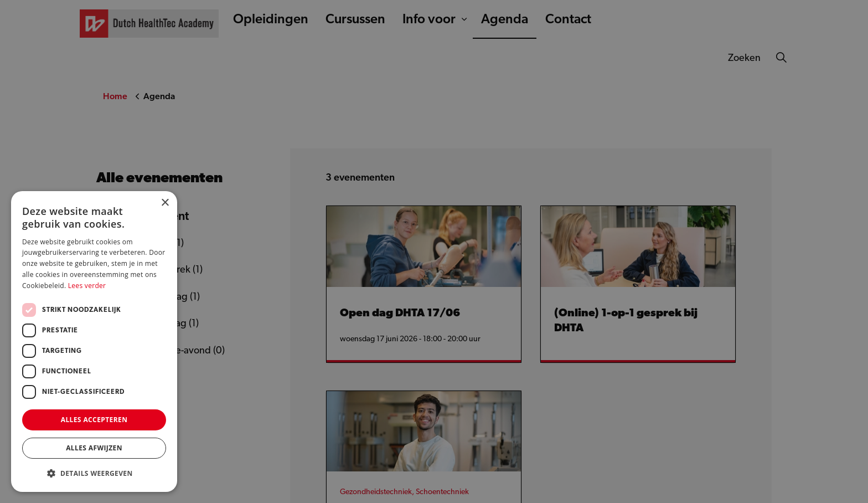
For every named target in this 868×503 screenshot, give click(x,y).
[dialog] (434, 251)
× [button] (165, 203)
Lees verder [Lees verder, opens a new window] (87, 286)
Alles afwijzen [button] (94, 448)
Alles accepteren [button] (94, 420)
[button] (94, 473)
